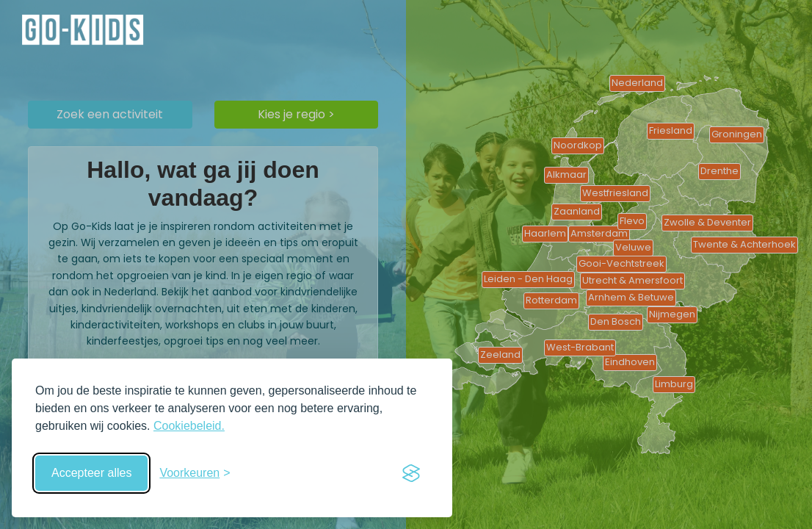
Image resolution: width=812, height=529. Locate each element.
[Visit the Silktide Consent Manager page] (411, 473)
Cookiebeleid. (189, 426)
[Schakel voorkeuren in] (195, 473)
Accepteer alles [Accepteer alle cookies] (91, 473)
